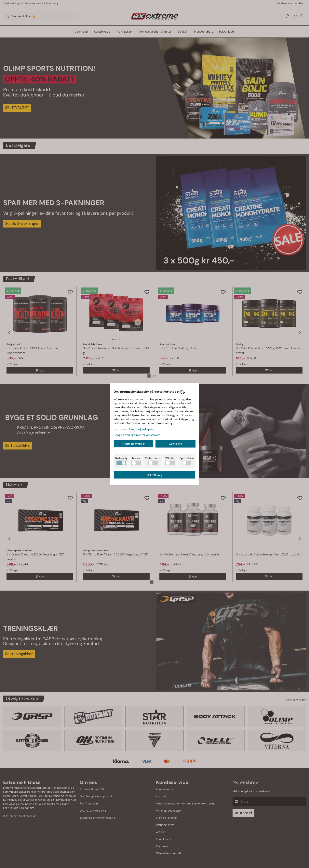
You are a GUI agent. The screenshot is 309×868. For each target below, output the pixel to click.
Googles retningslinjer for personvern (137, 435)
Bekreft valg (154, 475)
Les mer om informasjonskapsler (134, 429)
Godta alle (175, 444)
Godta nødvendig (134, 444)
